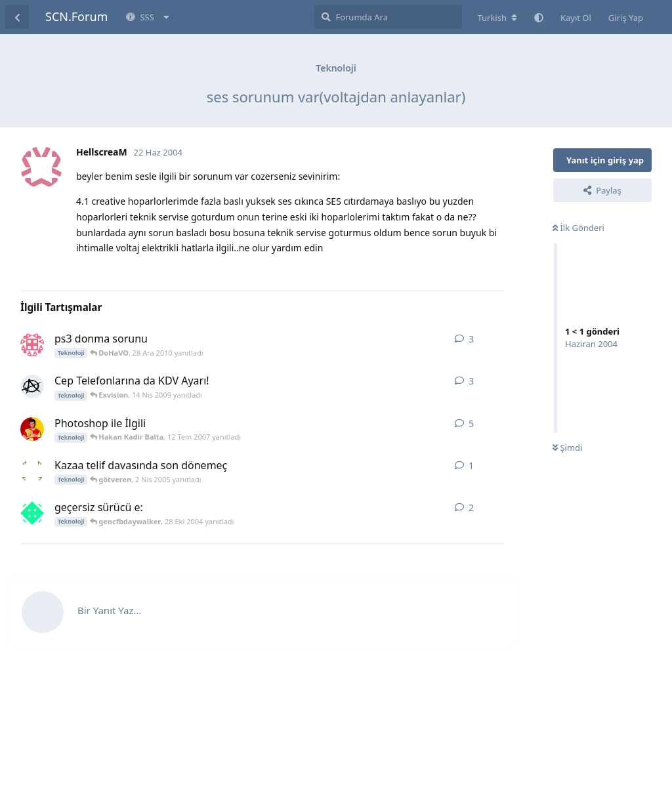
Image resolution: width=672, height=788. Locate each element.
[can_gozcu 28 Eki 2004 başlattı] (32, 513)
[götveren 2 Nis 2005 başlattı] (32, 471)
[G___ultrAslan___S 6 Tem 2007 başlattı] (32, 429)
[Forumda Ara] (388, 17)
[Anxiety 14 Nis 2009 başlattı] (32, 386)
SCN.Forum (76, 16)
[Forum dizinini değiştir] (497, 18)
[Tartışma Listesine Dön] (17, 17)
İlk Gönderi (578, 228)
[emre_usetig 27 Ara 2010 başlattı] (32, 344)
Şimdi (567, 447)
